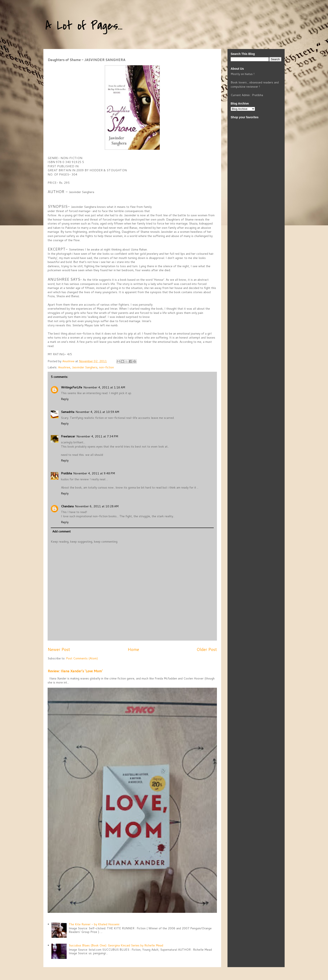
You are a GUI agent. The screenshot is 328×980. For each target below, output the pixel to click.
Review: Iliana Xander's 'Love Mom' (75, 671)
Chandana (67, 506)
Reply (65, 399)
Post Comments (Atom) (82, 658)
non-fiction (106, 367)
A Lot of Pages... (84, 26)
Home (133, 649)
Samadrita (68, 412)
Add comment (61, 531)
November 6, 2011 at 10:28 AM (97, 506)
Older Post (207, 649)
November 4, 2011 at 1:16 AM (104, 387)
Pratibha (66, 473)
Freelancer (68, 436)
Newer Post (59, 649)
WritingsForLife (72, 387)
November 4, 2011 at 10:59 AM (97, 412)
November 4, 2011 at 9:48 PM (94, 473)
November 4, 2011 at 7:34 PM (97, 436)
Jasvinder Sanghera (85, 367)
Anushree (64, 367)
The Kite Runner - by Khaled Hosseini (94, 924)
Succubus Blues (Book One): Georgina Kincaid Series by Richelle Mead (116, 945)
